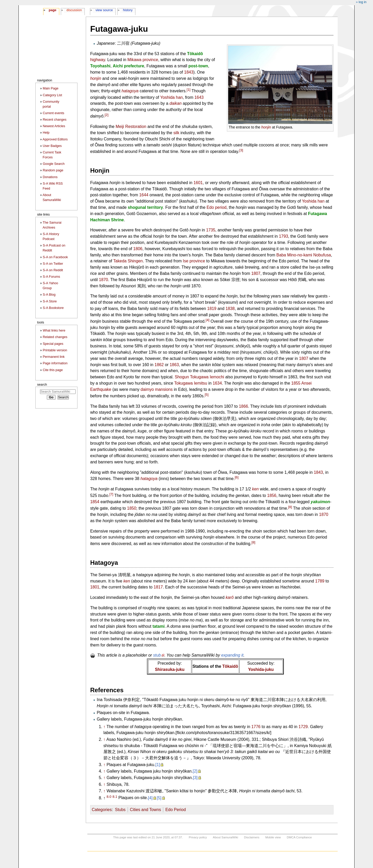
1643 (199, 97)
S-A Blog (49, 295)
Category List (52, 95)
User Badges (52, 146)
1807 (256, 273)
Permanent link (54, 357)
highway (98, 60)
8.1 (115, 796)
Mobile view (273, 837)
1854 (95, 502)
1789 (320, 581)
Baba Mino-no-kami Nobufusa (304, 255)
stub (157, 655)
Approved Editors (55, 139)
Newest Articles (54, 126)
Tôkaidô (195, 54)
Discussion (74, 10)
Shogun (182, 377)
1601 (198, 183)
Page (52, 10)
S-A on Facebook (55, 257)
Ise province (194, 261)
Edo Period (175, 810)
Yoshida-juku (261, 669)
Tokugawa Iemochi (207, 377)
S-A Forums (51, 277)
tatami (159, 626)
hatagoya (130, 91)
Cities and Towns (146, 810)
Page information (55, 363)
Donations (50, 177)
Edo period (217, 207)
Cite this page (53, 370)
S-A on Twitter (53, 264)
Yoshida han (171, 97)
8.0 (109, 796)
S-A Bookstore (53, 308)
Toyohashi (100, 66)
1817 (158, 587)
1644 (144, 195)
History (128, 10)
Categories (102, 810)
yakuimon (320, 502)
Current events (53, 113)
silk (176, 133)
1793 (283, 236)
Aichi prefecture (129, 66)
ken (256, 489)
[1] (189, 90)
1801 (95, 587)
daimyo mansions (157, 389)
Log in (363, 2)
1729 (303, 727)
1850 (132, 508)
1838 (230, 309)
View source (104, 10)
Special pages (53, 344)
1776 (256, 727)
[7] (111, 494)
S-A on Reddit (53, 270)
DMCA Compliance (299, 837)
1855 (296, 383)
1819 (212, 309)
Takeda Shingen (128, 261)
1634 (217, 383)
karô (230, 597)
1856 (272, 495)
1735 (211, 230)
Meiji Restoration (131, 127)
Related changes (55, 337)
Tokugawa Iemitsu (191, 383)
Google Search (54, 164)
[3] (241, 150)
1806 (138, 249)
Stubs (120, 810)
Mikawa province (143, 60)
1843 (189, 72)
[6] (237, 477)
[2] (106, 115)
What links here (54, 331)
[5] (207, 395)
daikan (176, 103)
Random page (53, 170)
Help (46, 133)
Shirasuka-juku (170, 669)
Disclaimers (252, 837)
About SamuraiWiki (225, 837)
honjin (266, 127)
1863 (174, 365)
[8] (290, 507)
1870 (103, 280)
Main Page (50, 88)
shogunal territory (145, 207)
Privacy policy (198, 837)
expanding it (232, 655)
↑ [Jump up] (104, 727)
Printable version (55, 350)
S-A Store (50, 301)
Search (42, 384)
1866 (243, 406)
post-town (198, 66)
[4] (208, 320)
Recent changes (54, 120)
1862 (159, 365)
